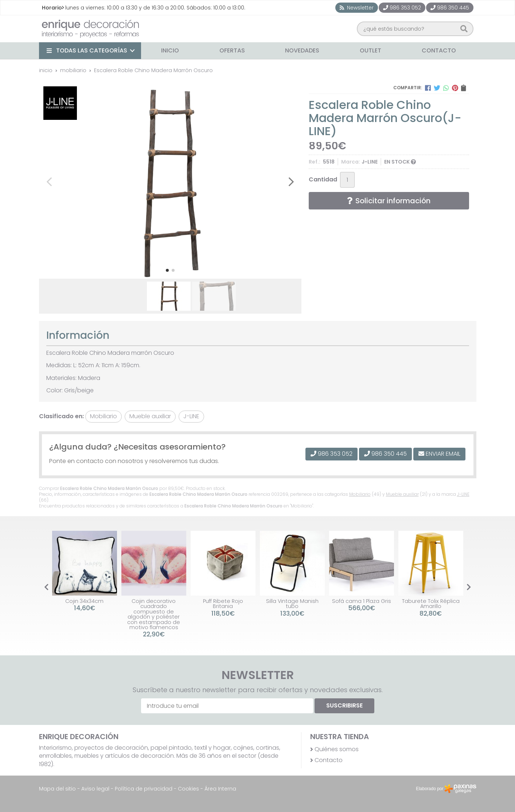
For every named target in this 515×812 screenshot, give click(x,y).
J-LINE (463, 494)
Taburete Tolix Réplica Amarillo (431, 604)
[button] (167, 270)
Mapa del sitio (57, 789)
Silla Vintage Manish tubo (292, 604)
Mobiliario (360, 494)
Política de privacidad (144, 789)
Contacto (329, 760)
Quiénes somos (337, 749)
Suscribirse (344, 705)
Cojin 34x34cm (84, 601)
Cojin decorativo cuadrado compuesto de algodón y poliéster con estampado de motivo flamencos (154, 614)
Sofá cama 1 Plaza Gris (362, 601)
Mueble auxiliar (402, 494)
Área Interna (220, 789)
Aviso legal (95, 789)
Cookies (188, 789)
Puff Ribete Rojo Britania (223, 604)
